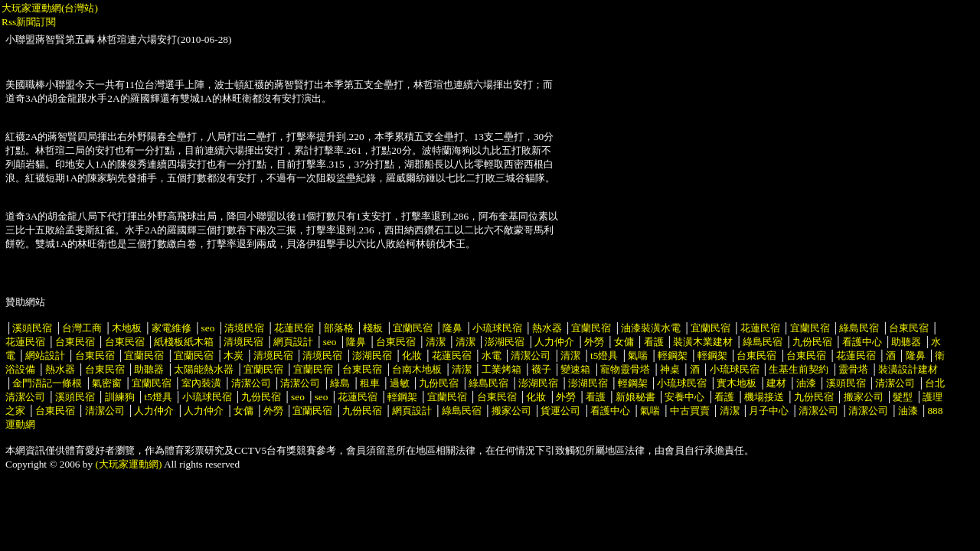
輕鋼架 (673, 355)
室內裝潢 (201, 383)
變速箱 (575, 369)
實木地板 (737, 383)
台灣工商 (82, 328)
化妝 (412, 355)
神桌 (670, 369)
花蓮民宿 (294, 328)
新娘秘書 (635, 397)
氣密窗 (107, 383)
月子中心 (769, 411)
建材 (776, 383)
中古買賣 (690, 411)
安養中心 (684, 397)
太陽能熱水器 (204, 369)
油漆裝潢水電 (651, 328)
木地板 (127, 328)
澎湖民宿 (505, 342)
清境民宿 (244, 328)
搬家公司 (864, 397)
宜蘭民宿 (413, 328)
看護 (654, 342)
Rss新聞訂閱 (29, 22)
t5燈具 (604, 355)
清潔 (436, 342)
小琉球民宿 (497, 328)
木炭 (234, 355)
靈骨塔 (853, 369)
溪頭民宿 (32, 328)
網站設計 (45, 355)
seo (208, 328)
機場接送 (764, 397)
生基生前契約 (800, 369)
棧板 (373, 328)
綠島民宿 (859, 328)
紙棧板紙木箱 (184, 342)
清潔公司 (531, 355)
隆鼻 (452, 328)
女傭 (624, 342)
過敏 (400, 383)
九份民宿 (812, 342)
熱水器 (547, 328)
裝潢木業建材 (703, 342)
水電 (492, 355)
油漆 (806, 383)
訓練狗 (120, 397)
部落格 (339, 328)
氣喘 (638, 355)
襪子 (541, 369)
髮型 (903, 397)
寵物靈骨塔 (625, 369)
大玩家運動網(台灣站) (50, 8)
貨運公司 (560, 411)
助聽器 (906, 342)
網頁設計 (293, 342)
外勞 (594, 342)
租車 (370, 383)
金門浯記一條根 (47, 383)
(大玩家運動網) (129, 464)
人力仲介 (554, 342)
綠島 (340, 383)
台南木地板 (417, 369)
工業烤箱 (501, 369)
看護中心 (862, 342)
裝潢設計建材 (908, 369)
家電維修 (171, 328)
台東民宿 (909, 328)
